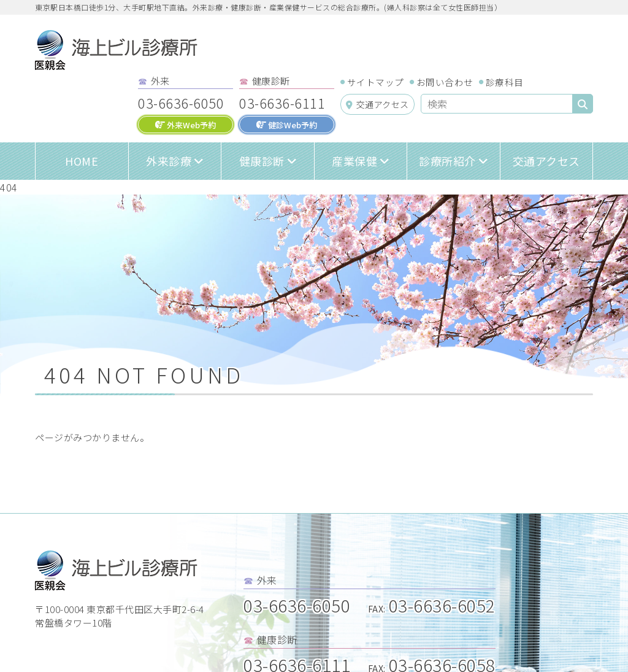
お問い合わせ (445, 82)
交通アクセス (377, 104)
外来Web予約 (186, 125)
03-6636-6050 (181, 102)
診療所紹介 (447, 161)
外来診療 (169, 161)
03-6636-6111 (282, 102)
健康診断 (262, 161)
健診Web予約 (287, 125)
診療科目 (505, 82)
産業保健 (354, 161)
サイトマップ (376, 82)
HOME (82, 161)
